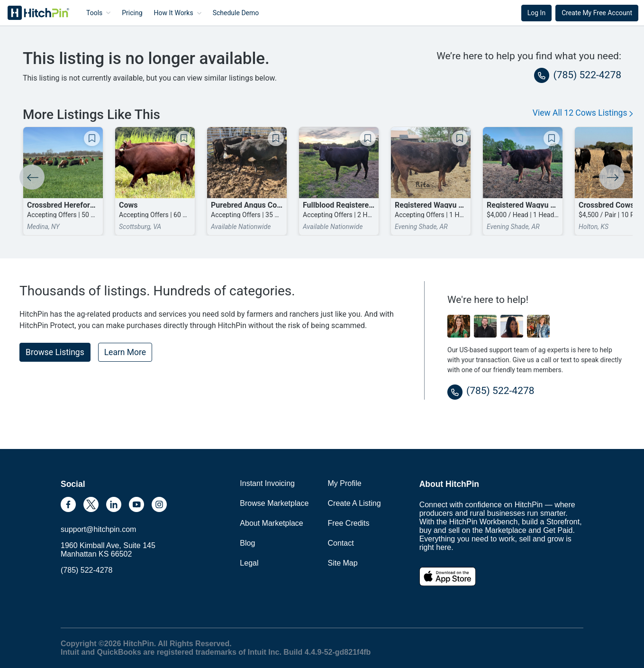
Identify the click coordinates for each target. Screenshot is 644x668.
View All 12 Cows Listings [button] (583, 113)
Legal (249, 563)
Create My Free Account (597, 13)
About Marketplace (271, 523)
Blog (247, 543)
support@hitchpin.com (98, 529)
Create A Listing (354, 503)
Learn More (125, 352)
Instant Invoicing (267, 483)
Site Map (343, 563)
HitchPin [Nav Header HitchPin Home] (31, 13)
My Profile (345, 483)
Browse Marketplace (274, 503)
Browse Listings (55, 352)
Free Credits (349, 523)
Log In (536, 13)
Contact (341, 543)
